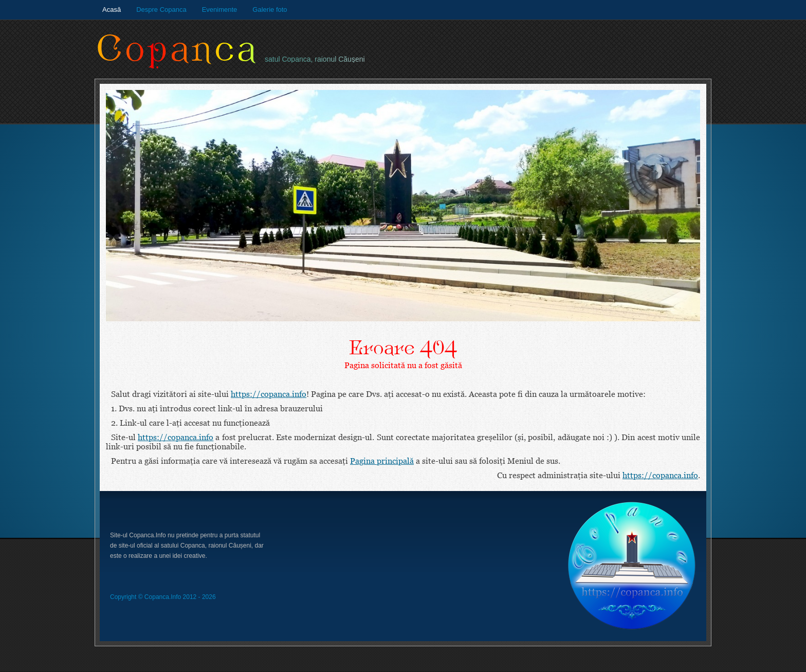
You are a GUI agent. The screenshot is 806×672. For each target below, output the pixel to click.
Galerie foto (270, 10)
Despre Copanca (161, 10)
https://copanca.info (269, 394)
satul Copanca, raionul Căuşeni (315, 59)
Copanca (177, 49)
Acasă (112, 10)
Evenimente (220, 10)
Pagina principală (382, 461)
